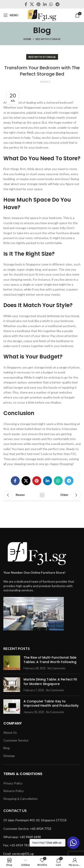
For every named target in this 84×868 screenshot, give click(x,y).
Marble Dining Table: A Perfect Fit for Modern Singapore (50, 682)
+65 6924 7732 (41, 829)
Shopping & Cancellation (20, 799)
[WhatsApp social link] (51, 4)
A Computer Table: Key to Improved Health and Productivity (51, 704)
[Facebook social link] (26, 4)
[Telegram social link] (57, 4)
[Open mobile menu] (11, 15)
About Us (10, 732)
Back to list (42, 495)
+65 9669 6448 (30, 837)
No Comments (56, 668)
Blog (6, 748)
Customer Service (16, 740)
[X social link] (32, 4)
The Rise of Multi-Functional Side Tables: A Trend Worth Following (50, 660)
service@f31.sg (23, 854)
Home (27, 39)
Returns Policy (14, 791)
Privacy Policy (13, 783)
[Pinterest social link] (38, 4)
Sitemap (9, 756)
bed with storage (48, 39)
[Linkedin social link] (45, 4)
